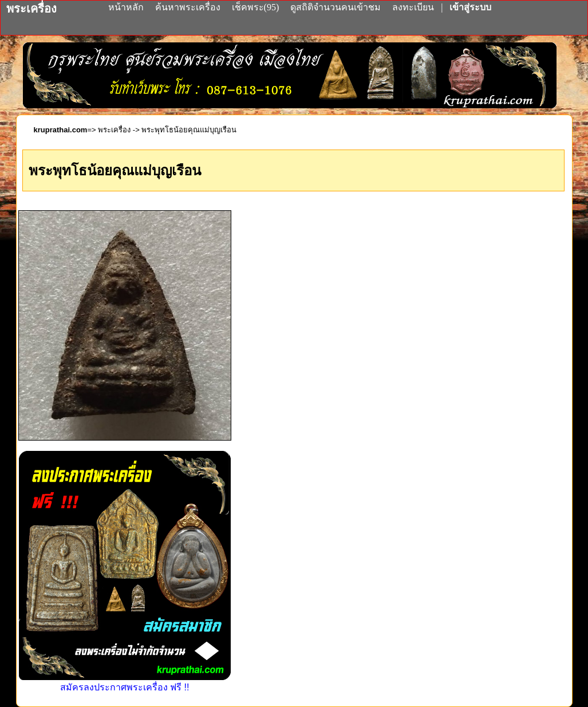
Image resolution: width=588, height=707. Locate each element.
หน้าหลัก (127, 7)
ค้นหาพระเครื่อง (189, 7)
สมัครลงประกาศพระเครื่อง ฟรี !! (125, 682)
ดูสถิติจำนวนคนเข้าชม (336, 7)
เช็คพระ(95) (256, 7)
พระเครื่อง (114, 130)
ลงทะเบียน (414, 7)
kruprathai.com (61, 130)
